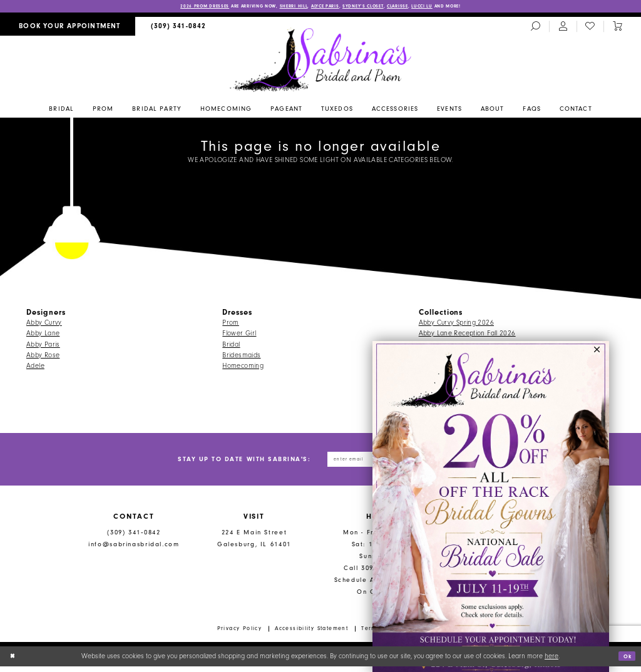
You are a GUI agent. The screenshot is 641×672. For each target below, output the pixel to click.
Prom (231, 324)
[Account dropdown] (563, 28)
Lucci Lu (453, 7)
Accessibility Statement (311, 634)
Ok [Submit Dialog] (625, 662)
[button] (597, 353)
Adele (35, 368)
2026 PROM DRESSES (167, 7)
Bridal (231, 346)
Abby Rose (43, 356)
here (551, 662)
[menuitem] (68, 28)
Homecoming (243, 368)
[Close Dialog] (14, 662)
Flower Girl (239, 335)
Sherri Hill (284, 7)
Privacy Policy (240, 634)
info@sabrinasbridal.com (134, 550)
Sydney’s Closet (376, 7)
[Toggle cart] (617, 28)
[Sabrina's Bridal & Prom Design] (321, 61)
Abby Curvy (44, 324)
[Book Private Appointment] (68, 28)
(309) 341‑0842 (134, 538)
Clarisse (420, 7)
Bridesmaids (241, 356)
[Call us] (179, 28)
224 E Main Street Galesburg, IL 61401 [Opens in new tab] (254, 544)
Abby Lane (43, 335)
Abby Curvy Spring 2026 (456, 324)
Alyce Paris (326, 7)
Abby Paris (43, 346)
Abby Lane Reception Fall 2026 (467, 335)
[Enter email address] (367, 462)
